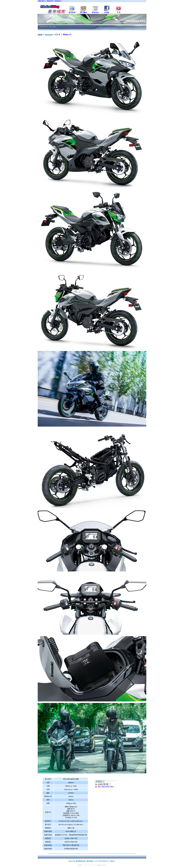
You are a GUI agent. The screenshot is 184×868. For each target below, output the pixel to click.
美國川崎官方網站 (108, 787)
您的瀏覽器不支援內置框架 (92, 7)
